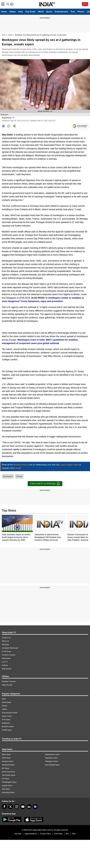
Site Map (18, 834)
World (41, 12)
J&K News (6, 789)
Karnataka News (8, 792)
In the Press (6, 651)
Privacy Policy (45, 834)
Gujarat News (7, 786)
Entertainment (61, 12)
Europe (19, 476)
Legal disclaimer (31, 834)
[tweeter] (11, 807)
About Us (5, 641)
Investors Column (9, 655)
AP (13, 118)
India (20, 12)
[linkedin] (29, 807)
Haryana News (8, 761)
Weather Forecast (9, 681)
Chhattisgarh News (9, 782)
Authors (5, 665)
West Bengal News (52, 765)
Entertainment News (10, 713)
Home (4, 12)
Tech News (6, 720)
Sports (49, 12)
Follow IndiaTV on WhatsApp (45, 484)
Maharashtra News (52, 754)
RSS (74, 834)
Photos (81, 12)
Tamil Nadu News (9, 775)
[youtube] (23, 807)
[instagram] (17, 807)
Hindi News (6, 658)
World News (6, 702)
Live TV (5, 662)
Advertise (5, 645)
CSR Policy (58, 834)
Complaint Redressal (10, 648)
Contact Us (6, 638)
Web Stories (7, 669)
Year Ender (30, 12)
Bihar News (6, 754)
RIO (67, 834)
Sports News (7, 716)
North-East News (8, 772)
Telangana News (51, 761)
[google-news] (35, 807)
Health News (7, 730)
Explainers (6, 723)
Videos (12, 12)
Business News (8, 727)
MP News (6, 768)
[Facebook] (4, 807)
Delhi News (6, 758)
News (4, 35)
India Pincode (7, 685)
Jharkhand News (8, 765)
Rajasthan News (51, 758)
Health (10, 35)
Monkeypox (8, 476)
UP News (5, 779)
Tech (73, 12)
